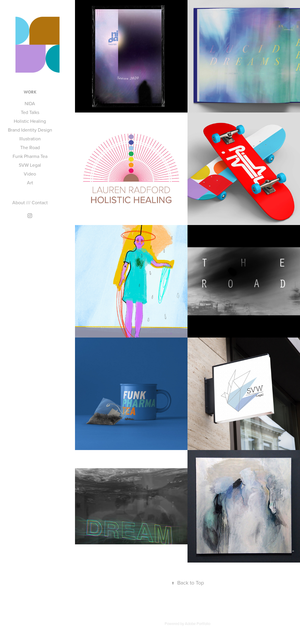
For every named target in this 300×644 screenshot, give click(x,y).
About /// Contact (30, 202)
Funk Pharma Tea (30, 156)
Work (30, 92)
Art (30, 183)
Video (30, 174)
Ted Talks (30, 112)
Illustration (30, 139)
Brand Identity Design (30, 130)
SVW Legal (30, 165)
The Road (30, 147)
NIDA (30, 103)
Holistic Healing (30, 121)
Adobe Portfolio (198, 623)
